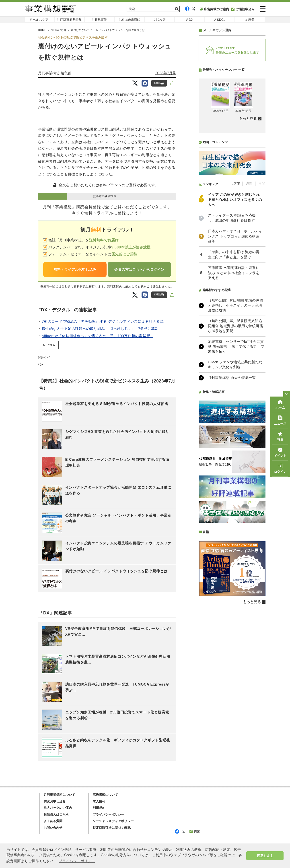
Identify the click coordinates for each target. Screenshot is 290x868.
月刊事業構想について (60, 795)
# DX (190, 20)
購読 (195, 831)
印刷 (159, 83)
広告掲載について (105, 795)
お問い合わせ (53, 828)
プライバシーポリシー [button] (77, 861)
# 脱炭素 (160, 20)
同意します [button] (265, 856)
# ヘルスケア (39, 20)
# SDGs (220, 20)
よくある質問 (53, 821)
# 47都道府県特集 (69, 20)
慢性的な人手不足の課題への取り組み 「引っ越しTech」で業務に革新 (100, 329)
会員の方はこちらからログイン (139, 270)
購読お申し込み (55, 801)
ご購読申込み (243, 9)
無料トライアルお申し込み (75, 270)
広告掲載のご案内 (215, 9)
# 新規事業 (100, 20)
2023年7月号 (166, 73)
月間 (262, 183)
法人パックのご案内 (58, 808)
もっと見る (49, 345)
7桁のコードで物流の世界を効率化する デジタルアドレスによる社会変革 (103, 321)
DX (41, 365)
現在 (236, 183)
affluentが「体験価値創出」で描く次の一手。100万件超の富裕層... (98, 336)
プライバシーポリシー (109, 814)
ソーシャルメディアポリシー (113, 821)
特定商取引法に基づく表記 (112, 828)
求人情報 (99, 801)
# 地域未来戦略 (129, 20)
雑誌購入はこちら (56, 814)
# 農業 (250, 20)
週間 (249, 183)
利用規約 (99, 808)
